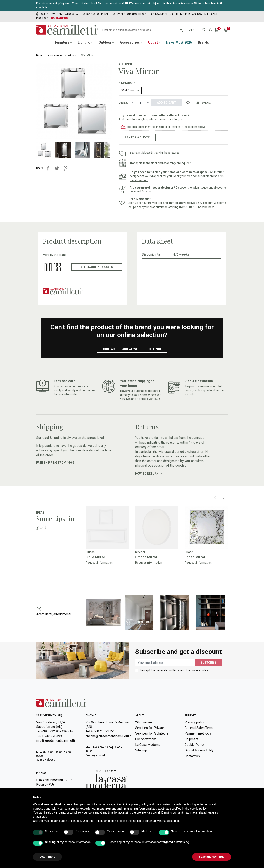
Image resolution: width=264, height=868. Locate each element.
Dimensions (127, 83)
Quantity (123, 103)
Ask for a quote (137, 137)
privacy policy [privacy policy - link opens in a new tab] (140, 804)
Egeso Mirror (195, 557)
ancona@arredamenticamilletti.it (107, 736)
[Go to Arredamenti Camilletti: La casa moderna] (106, 779)
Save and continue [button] (212, 857)
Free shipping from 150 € (55, 463)
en (190, 30)
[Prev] (215, 498)
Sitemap (141, 750)
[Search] (140, 30)
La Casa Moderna (161, 14)
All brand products (97, 267)
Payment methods (198, 733)
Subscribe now (204, 207)
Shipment (191, 739)
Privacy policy (195, 722)
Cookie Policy (195, 745)
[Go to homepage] (67, 30)
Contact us (59, 18)
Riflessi (125, 64)
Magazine (211, 14)
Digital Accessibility (199, 750)
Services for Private (97, 14)
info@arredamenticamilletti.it (57, 741)
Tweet (57, 168)
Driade (189, 552)
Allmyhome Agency (189, 14)
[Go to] (107, 527)
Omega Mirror (146, 557)
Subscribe (208, 663)
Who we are (73, 14)
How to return (149, 474)
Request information (99, 563)
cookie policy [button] (198, 809)
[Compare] (203, 103)
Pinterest (65, 168)
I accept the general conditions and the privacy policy (174, 670)
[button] (229, 797)
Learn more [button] (47, 857)
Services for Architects (130, 14)
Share (48, 168)
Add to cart (167, 103)
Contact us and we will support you (132, 349)
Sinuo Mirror (95, 557)
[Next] (223, 498)
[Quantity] (140, 103)
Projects (42, 18)
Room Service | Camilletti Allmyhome (153, 779)
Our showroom (49, 14)
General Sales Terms (200, 728)
